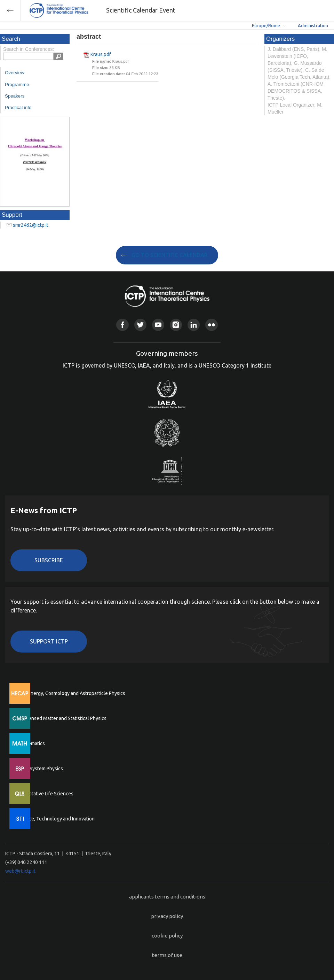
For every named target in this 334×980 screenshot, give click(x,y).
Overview (15, 73)
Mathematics (31, 743)
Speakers (15, 96)
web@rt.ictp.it (20, 871)
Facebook (122, 325)
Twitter (140, 325)
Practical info (18, 107)
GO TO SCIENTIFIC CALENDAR (170, 255)
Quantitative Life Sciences (45, 794)
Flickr (211, 325)
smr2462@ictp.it (31, 225)
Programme (17, 84)
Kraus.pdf (101, 54)
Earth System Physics (40, 769)
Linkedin (194, 325)
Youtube (158, 325)
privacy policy (167, 916)
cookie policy (167, 936)
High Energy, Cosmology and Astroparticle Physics (71, 693)
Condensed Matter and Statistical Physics (62, 718)
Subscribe (49, 560)
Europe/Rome (266, 25)
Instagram (176, 325)
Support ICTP (49, 641)
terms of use (167, 955)
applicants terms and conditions (167, 897)
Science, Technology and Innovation (56, 819)
